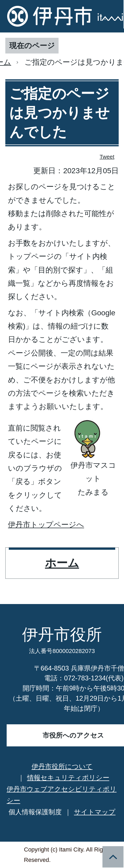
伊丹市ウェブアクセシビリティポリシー (62, 795)
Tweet (107, 156)
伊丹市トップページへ (46, 525)
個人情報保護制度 (35, 812)
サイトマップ (95, 812)
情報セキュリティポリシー (68, 778)
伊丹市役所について (62, 766)
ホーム (62, 563)
